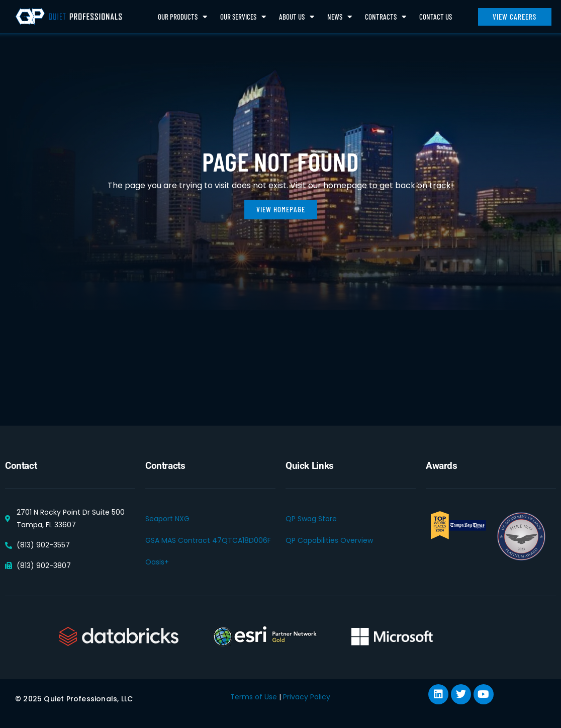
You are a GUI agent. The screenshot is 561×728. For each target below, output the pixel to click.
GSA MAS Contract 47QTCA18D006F (208, 540)
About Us (297, 17)
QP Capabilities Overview (329, 540)
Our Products (182, 17)
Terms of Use (254, 697)
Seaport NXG (167, 519)
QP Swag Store (311, 519)
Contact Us (436, 17)
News (340, 17)
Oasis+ (157, 562)
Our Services (243, 17)
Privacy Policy (307, 697)
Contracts (386, 17)
